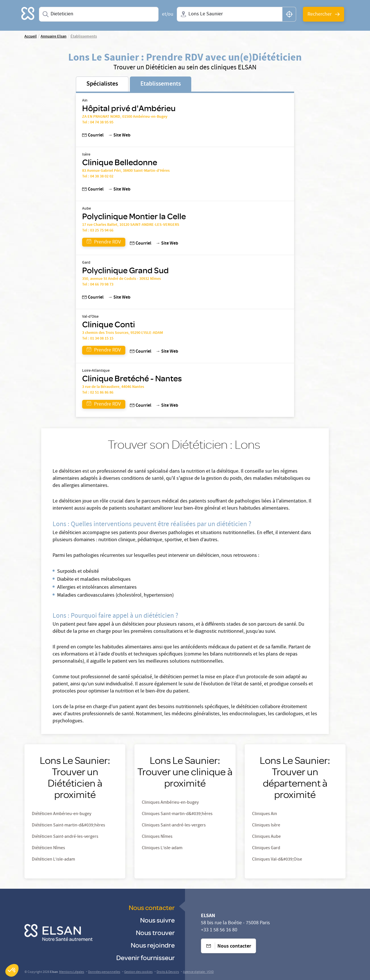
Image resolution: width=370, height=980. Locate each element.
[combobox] (99, 14)
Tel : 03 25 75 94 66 (98, 231)
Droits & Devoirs (168, 972)
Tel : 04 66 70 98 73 (98, 285)
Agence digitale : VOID (198, 972)
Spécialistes (102, 84)
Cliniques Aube (266, 837)
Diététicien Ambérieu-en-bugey (62, 814)
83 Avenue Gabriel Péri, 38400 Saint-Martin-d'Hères (126, 171)
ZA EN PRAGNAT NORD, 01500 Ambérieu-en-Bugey (125, 117)
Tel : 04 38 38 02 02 (98, 177)
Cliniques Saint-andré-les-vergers (174, 826)
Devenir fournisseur (145, 957)
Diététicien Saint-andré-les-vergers (65, 837)
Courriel (93, 136)
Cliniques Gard (266, 848)
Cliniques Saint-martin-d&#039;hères (177, 814)
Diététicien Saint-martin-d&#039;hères (68, 826)
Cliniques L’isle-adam (162, 848)
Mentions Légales (72, 972)
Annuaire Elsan (54, 37)
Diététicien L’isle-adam (53, 860)
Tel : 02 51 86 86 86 (98, 393)
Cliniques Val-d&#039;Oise (277, 860)
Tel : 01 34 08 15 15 (98, 339)
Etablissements (161, 84)
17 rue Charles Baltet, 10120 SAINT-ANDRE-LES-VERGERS (131, 225)
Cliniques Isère (266, 826)
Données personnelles (104, 972)
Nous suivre (157, 920)
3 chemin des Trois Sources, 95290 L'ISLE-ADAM (122, 333)
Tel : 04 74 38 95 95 (98, 123)
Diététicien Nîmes (48, 848)
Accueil (31, 37)
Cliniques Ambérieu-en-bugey (170, 803)
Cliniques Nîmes (157, 837)
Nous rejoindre (153, 945)
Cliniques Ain (265, 814)
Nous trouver (155, 932)
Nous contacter (152, 907)
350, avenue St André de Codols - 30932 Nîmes (121, 279)
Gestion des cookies (138, 972)
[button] (12, 970)
